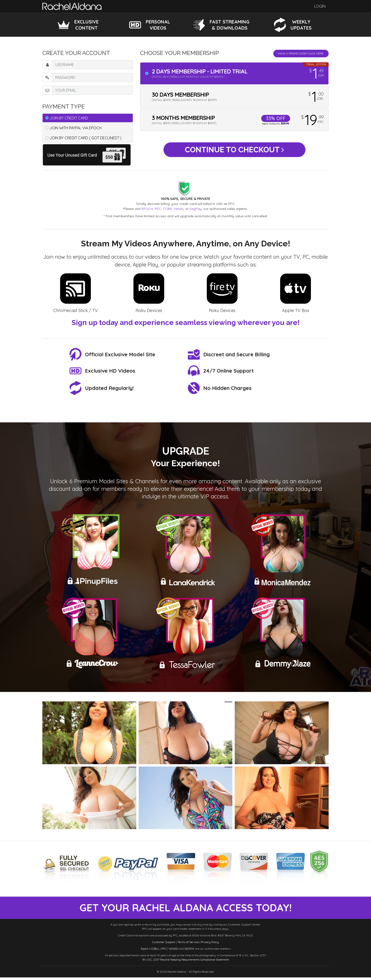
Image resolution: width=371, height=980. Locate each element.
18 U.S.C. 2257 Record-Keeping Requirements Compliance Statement (186, 962)
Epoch (145, 951)
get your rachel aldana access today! (186, 909)
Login (320, 6)
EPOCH (147, 209)
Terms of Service (188, 945)
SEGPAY (189, 951)
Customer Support (164, 945)
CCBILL (155, 951)
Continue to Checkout (234, 151)
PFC (158, 209)
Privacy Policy (210, 945)
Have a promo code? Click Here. (301, 53)
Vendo (179, 209)
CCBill (167, 209)
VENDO (173, 951)
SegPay (196, 209)
